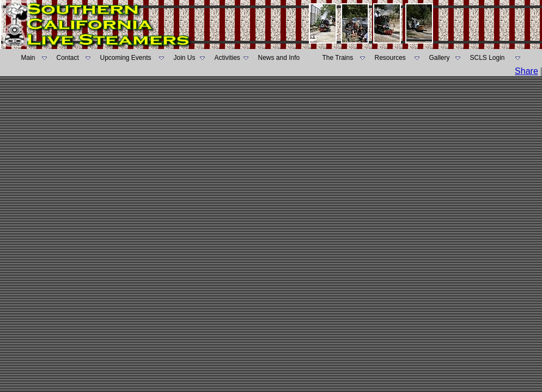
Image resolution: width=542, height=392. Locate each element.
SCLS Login (488, 58)
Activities (227, 58)
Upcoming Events (126, 58)
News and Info (279, 58)
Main (28, 58)
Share (526, 71)
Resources (390, 58)
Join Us (185, 58)
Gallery (440, 58)
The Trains (338, 58)
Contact (68, 58)
